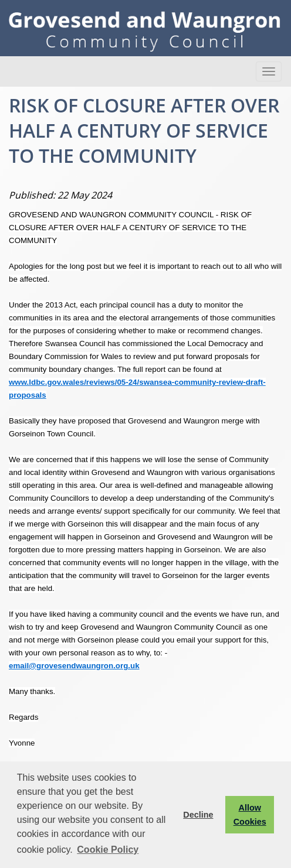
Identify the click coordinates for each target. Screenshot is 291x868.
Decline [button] (198, 815)
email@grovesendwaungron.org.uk (74, 666)
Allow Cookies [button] (250, 815)
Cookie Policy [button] (108, 850)
